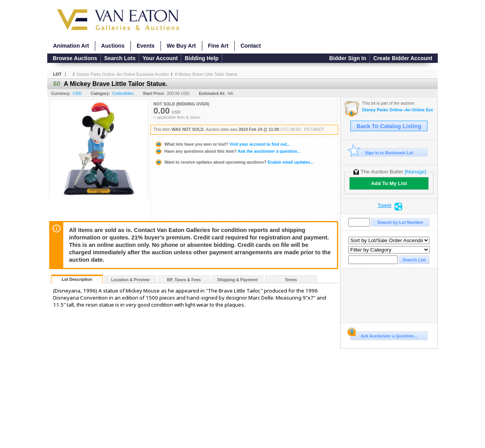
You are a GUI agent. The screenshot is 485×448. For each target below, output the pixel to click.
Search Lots (120, 58)
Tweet (385, 205)
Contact (251, 46)
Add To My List (389, 183)
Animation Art (71, 46)
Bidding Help (201, 58)
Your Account (160, 58)
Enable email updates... (234, 162)
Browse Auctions (75, 58)
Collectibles (123, 93)
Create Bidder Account (403, 58)
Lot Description (77, 279)
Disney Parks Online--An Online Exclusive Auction (123, 74)
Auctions (113, 46)
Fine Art (218, 46)
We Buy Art (181, 46)
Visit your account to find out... (222, 144)
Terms (291, 280)
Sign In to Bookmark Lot (382, 153)
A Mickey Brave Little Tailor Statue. (207, 74)
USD (77, 93)
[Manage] (415, 172)
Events (146, 46)
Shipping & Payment (237, 280)
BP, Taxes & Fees (184, 280)
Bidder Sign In (348, 58)
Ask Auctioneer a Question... (384, 335)
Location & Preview (130, 280)
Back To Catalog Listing (389, 126)
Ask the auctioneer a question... (227, 151)
